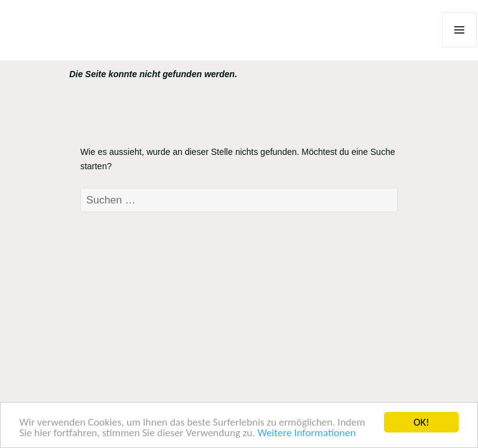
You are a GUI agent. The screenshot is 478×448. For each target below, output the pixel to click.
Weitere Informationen (307, 433)
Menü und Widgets (460, 47)
